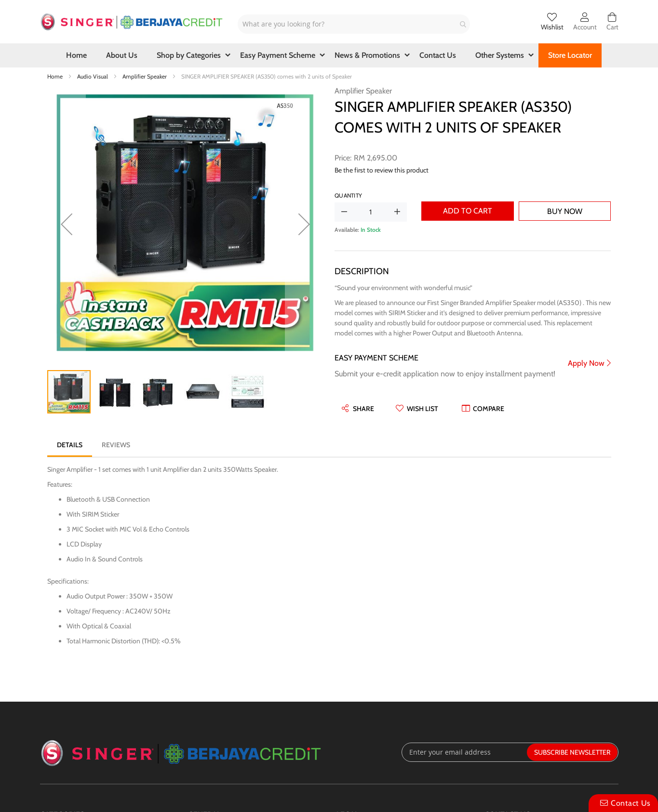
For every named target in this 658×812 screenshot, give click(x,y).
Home (56, 76)
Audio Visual (93, 76)
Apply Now (586, 363)
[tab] (70, 445)
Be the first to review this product (382, 170)
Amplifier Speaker (145, 76)
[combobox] (354, 24)
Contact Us (631, 803)
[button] (67, 224)
